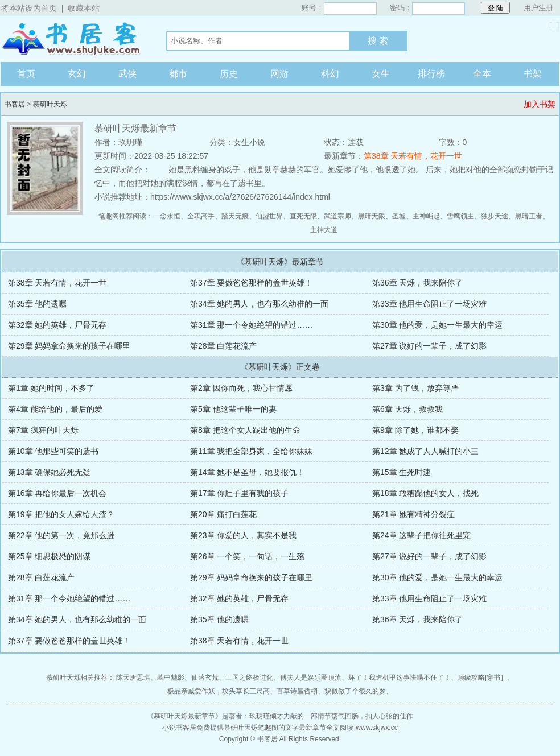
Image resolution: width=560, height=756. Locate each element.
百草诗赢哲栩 (297, 691)
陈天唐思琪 (133, 677)
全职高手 (201, 216)
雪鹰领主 (460, 216)
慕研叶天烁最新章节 (184, 716)
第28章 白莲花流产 (223, 346)
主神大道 (324, 230)
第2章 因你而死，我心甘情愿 (241, 388)
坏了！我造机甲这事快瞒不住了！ (400, 677)
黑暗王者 (529, 216)
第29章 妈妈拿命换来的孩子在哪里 (69, 346)
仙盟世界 (269, 216)
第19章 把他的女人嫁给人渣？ (61, 514)
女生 (381, 74)
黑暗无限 (372, 216)
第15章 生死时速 (402, 472)
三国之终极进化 (249, 677)
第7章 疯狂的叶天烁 (43, 430)
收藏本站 (84, 8)
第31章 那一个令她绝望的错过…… (251, 325)
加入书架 (540, 104)
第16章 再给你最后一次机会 (57, 493)
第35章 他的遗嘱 (37, 304)
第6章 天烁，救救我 (407, 409)
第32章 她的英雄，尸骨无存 (57, 325)
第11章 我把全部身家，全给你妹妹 (251, 451)
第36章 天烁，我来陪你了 (417, 283)
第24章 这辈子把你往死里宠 (421, 535)
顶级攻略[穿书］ (482, 677)
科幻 (330, 74)
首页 (26, 74)
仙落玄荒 (205, 677)
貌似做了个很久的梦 (355, 691)
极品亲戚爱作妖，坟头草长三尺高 (219, 691)
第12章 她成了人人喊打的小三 (425, 451)
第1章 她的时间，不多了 (51, 388)
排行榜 (431, 74)
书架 (533, 74)
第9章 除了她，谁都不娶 (415, 430)
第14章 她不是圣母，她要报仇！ (247, 472)
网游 (279, 74)
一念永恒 (167, 216)
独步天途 (495, 216)
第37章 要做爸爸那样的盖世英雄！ (251, 283)
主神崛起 (426, 216)
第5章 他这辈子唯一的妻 (233, 409)
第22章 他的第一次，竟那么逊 (61, 535)
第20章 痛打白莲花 (223, 514)
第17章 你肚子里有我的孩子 (239, 493)
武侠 (127, 74)
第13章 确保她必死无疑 (49, 472)
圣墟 (399, 216)
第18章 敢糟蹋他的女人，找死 (425, 493)
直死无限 (303, 216)
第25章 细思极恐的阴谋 (49, 556)
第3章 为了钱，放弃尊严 (415, 388)
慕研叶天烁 (50, 104)
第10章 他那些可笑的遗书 (53, 451)
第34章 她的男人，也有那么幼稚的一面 (259, 304)
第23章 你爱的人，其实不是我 (243, 535)
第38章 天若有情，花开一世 (413, 156)
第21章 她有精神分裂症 (413, 514)
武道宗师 (337, 216)
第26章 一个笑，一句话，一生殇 (247, 556)
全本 (482, 74)
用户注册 (538, 8)
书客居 (72, 39)
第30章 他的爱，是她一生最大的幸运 (437, 325)
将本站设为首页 (29, 8)
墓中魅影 (171, 677)
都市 (178, 74)
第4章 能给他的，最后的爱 (55, 409)
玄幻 (77, 74)
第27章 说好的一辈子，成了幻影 (429, 346)
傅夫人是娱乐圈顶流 (311, 677)
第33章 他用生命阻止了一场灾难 (429, 304)
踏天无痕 (235, 216)
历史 (229, 74)
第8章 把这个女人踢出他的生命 (245, 430)
